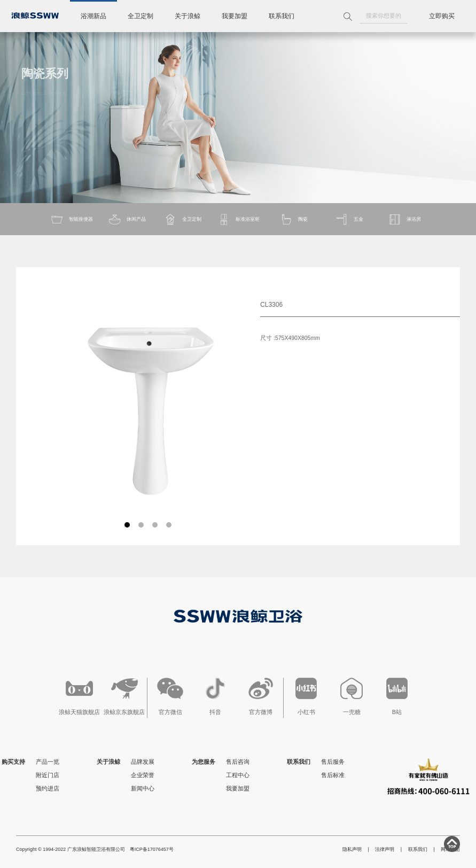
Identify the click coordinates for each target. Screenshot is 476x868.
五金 (349, 219)
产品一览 (48, 762)
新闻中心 (143, 788)
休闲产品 (127, 219)
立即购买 (442, 16)
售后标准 (333, 775)
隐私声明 (352, 849)
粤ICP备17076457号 (152, 849)
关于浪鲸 (188, 16)
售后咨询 (238, 762)
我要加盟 (235, 16)
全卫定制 (141, 16)
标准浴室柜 (238, 219)
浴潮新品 (93, 16)
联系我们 (282, 16)
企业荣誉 (143, 775)
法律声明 (385, 849)
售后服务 (333, 762)
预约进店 (48, 788)
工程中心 (238, 775)
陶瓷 (294, 219)
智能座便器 (72, 219)
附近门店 (48, 775)
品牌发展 (143, 762)
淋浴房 (404, 219)
